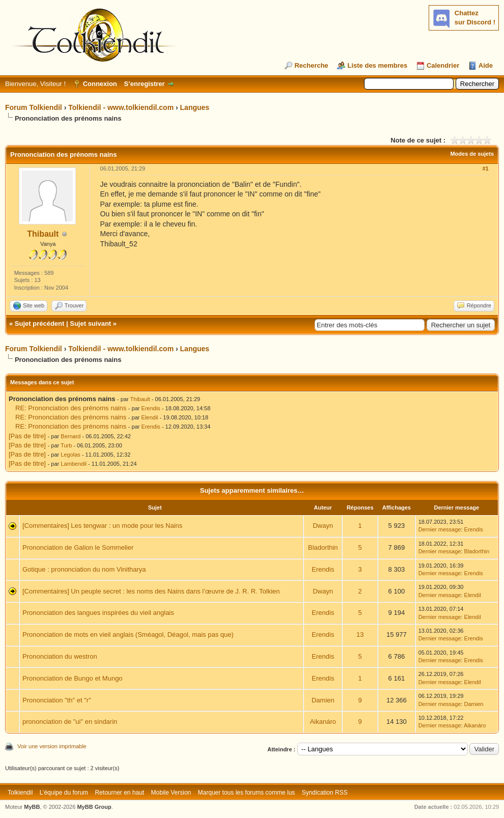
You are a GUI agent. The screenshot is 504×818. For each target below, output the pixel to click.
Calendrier (443, 65)
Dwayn (323, 526)
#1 (485, 168)
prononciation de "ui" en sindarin (70, 722)
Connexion (100, 84)
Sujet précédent (40, 323)
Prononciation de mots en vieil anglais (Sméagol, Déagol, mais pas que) (128, 634)
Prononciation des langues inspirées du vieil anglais (98, 613)
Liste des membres (377, 65)
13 (360, 634)
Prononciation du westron (60, 656)
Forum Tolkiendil (34, 107)
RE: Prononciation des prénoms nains (71, 408)
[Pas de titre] (27, 436)
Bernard (71, 436)
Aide (486, 65)
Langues (195, 107)
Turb (66, 445)
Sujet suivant (90, 323)
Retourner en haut (119, 793)
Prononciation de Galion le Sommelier (78, 547)
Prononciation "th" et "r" (57, 700)
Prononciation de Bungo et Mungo (73, 678)
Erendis (151, 408)
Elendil (150, 417)
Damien (323, 700)
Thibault (43, 234)
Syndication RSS (325, 793)
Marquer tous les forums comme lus (247, 793)
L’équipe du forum (64, 793)
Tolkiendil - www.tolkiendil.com (121, 107)
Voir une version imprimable (52, 746)
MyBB (32, 807)
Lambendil (74, 464)
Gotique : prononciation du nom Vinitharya (84, 569)
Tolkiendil (20, 793)
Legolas (71, 455)
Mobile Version (171, 793)
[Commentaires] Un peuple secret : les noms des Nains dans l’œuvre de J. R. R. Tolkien (151, 591)
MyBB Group (94, 807)
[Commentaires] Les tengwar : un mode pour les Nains (102, 526)
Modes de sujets (472, 154)
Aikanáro (323, 722)
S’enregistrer (144, 84)
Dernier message (440, 529)
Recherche (311, 65)
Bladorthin (323, 547)
